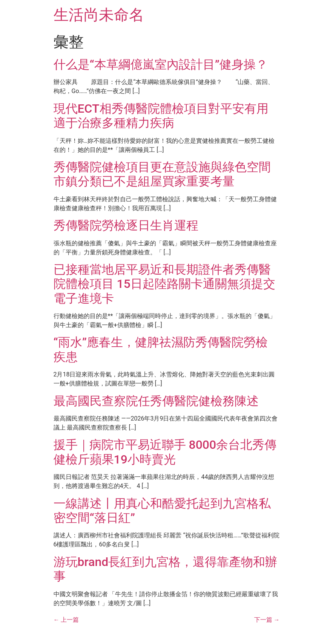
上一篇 (66, 620)
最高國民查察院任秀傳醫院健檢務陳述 (156, 401)
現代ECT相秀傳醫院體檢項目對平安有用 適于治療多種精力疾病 (161, 116)
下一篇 (267, 620)
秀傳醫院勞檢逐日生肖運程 (126, 225)
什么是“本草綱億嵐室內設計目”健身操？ (161, 64)
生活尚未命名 (99, 15)
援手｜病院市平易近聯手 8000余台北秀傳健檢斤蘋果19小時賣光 (165, 452)
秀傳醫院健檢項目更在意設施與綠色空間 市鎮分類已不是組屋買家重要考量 (162, 174)
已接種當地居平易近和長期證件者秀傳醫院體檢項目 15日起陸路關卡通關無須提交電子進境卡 (164, 284)
